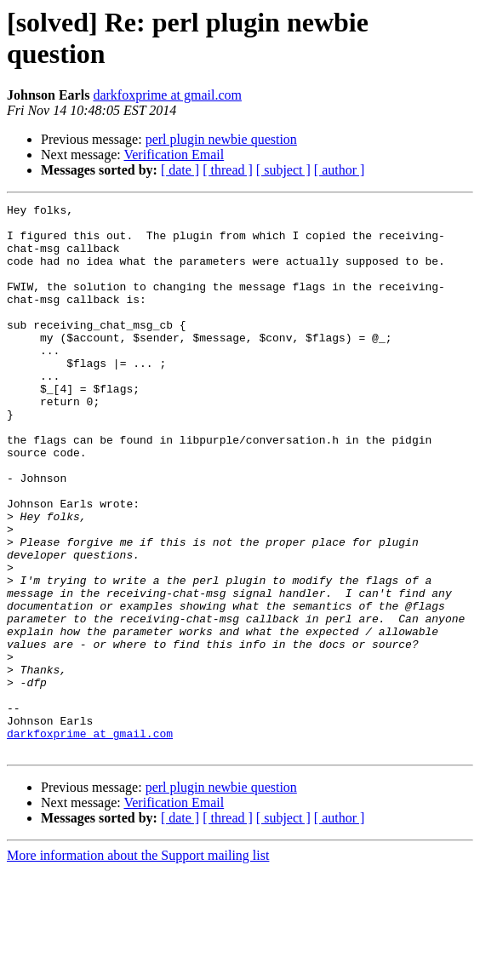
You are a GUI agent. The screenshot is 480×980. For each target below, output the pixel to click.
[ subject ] (283, 170)
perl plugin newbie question (221, 139)
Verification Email (174, 155)
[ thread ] (228, 170)
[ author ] (340, 170)
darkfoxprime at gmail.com (167, 95)
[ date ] (180, 170)
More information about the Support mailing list (138, 965)
